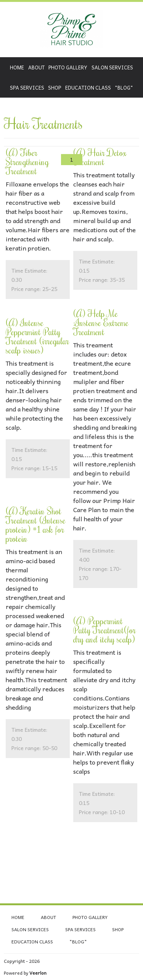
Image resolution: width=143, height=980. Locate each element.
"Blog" (124, 88)
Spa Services (27, 88)
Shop (55, 88)
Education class (88, 88)
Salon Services (112, 67)
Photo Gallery (68, 67)
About (36, 67)
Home (17, 67)
